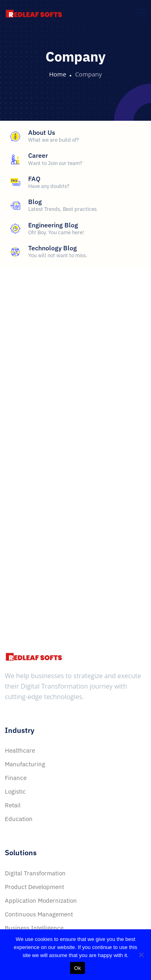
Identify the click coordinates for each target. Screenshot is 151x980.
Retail (13, 805)
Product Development (34, 887)
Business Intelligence (34, 928)
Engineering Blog (53, 225)
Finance (16, 778)
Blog (35, 202)
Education (19, 819)
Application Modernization (41, 901)
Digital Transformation (35, 873)
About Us (42, 132)
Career (38, 155)
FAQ (34, 179)
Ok (78, 968)
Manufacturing (25, 764)
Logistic (15, 791)
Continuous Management (39, 914)
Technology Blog (53, 248)
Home (58, 74)
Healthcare (20, 750)
